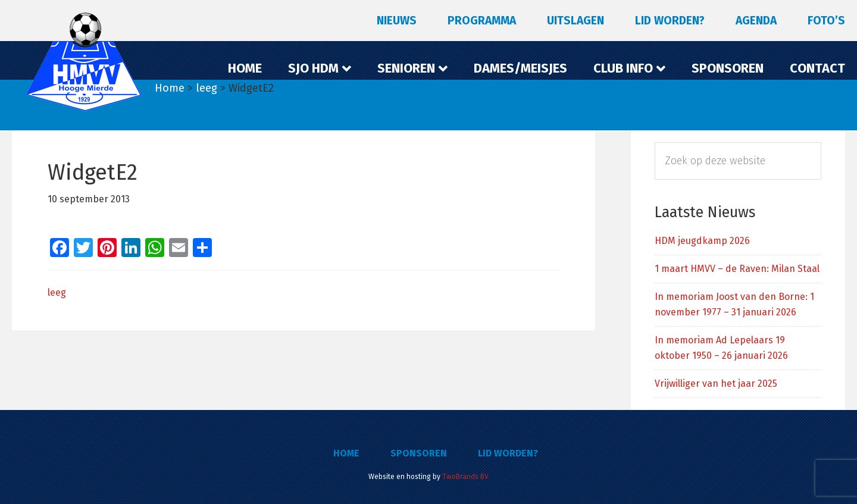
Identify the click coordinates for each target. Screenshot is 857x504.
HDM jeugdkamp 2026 (702, 241)
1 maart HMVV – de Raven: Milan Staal (737, 269)
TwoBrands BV (465, 477)
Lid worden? (508, 453)
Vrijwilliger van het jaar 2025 (716, 384)
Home (346, 453)
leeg (57, 292)
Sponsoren (419, 453)
